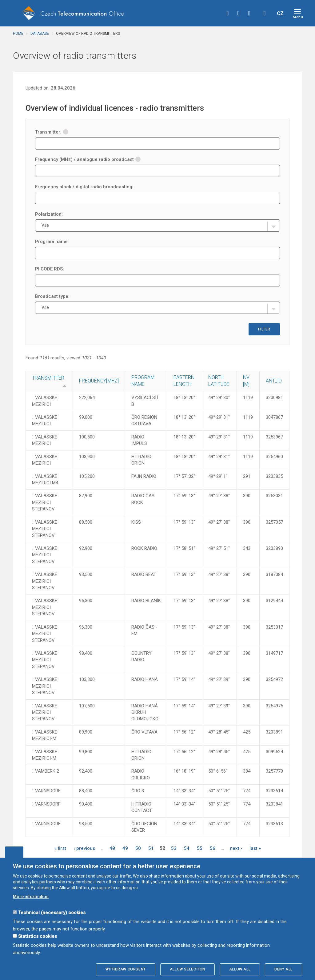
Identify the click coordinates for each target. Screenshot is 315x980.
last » (255, 848)
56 (213, 848)
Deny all (283, 969)
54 (187, 848)
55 (200, 848)
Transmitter (48, 378)
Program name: (52, 242)
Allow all (240, 969)
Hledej (265, 13)
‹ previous (84, 848)
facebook (228, 13)
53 (174, 848)
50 (138, 848)
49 (125, 848)
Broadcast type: (52, 296)
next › (236, 848)
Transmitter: (52, 132)
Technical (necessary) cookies (52, 913)
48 (112, 848)
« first (60, 848)
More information (31, 897)
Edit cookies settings (14, 852)
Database (40, 34)
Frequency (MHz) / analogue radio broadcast (88, 159)
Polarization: (49, 214)
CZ (280, 13)
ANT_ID (274, 381)
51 (151, 848)
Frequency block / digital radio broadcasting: (84, 187)
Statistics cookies (38, 936)
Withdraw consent (126, 969)
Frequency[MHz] (99, 381)
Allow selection (187, 969)
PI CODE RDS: (50, 269)
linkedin (249, 13)
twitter (238, 13)
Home (18, 34)
